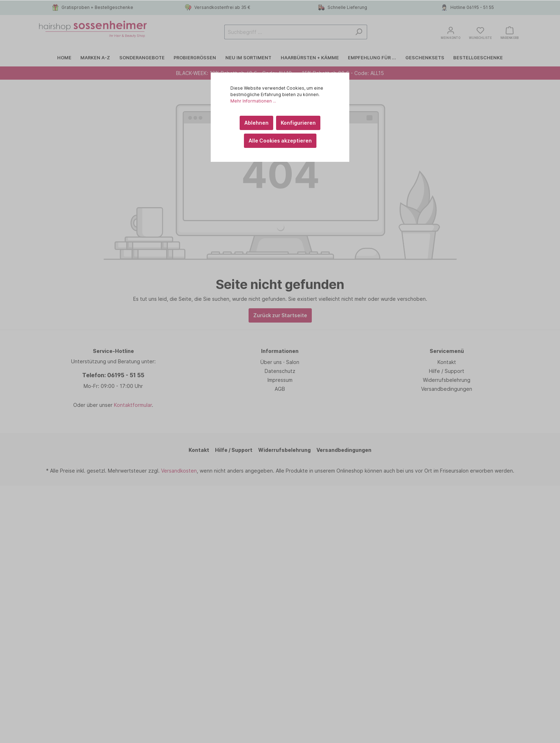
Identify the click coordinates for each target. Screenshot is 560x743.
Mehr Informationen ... (253, 101)
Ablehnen (256, 123)
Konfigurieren (298, 123)
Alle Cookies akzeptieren (280, 141)
